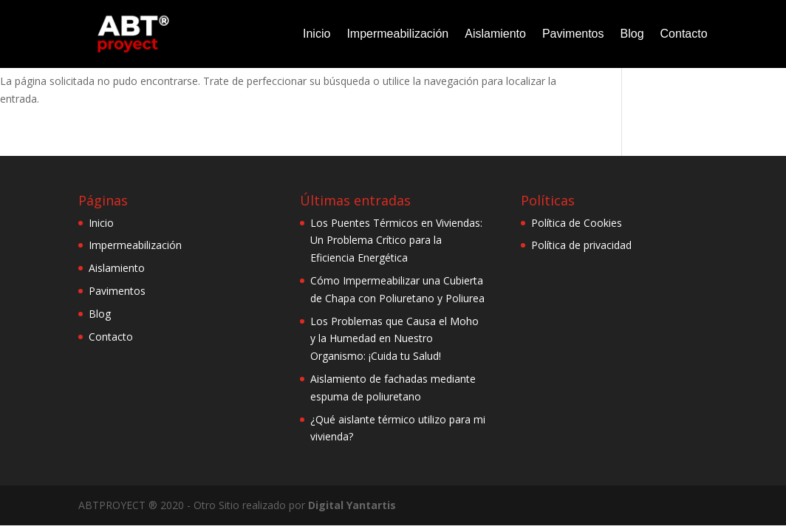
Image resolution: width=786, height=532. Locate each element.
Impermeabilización (397, 34)
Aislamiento (495, 34)
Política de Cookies (577, 223)
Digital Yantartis (352, 505)
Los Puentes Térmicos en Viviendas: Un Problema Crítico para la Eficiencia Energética (396, 241)
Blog (632, 34)
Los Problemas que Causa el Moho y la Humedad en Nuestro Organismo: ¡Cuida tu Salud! (394, 339)
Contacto (684, 34)
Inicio (317, 34)
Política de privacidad (581, 245)
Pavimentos (573, 34)
